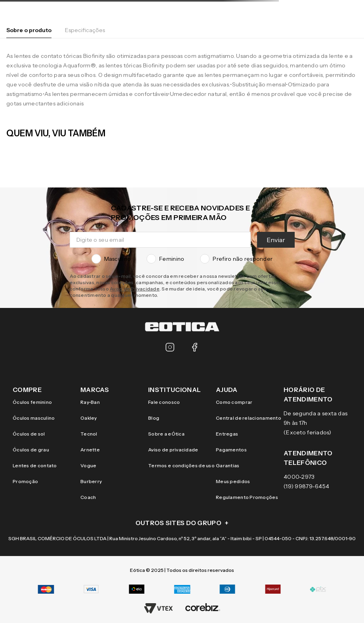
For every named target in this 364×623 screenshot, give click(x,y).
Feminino (165, 259)
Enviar (276, 240)
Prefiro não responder (236, 259)
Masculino (111, 259)
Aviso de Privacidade (135, 289)
